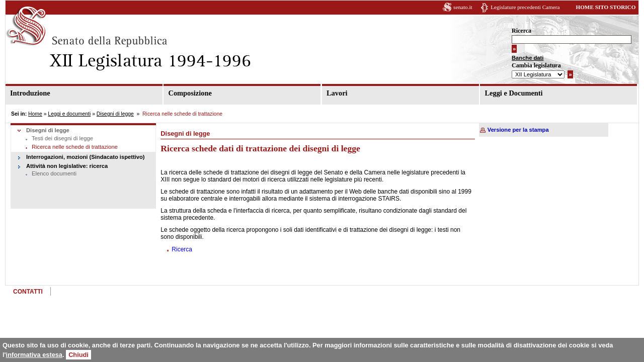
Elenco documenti (54, 173)
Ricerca (521, 31)
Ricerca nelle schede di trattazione (75, 147)
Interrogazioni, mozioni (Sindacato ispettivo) (86, 157)
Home (35, 114)
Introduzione (30, 93)
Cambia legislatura (536, 65)
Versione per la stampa (518, 130)
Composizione (190, 93)
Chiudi (78, 355)
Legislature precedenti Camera (525, 7)
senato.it (463, 7)
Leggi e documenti (69, 114)
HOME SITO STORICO (606, 7)
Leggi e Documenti (513, 93)
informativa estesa (34, 355)
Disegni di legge (115, 114)
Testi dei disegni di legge (62, 138)
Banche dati (528, 58)
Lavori (337, 93)
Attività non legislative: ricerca (67, 166)
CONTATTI (28, 292)
